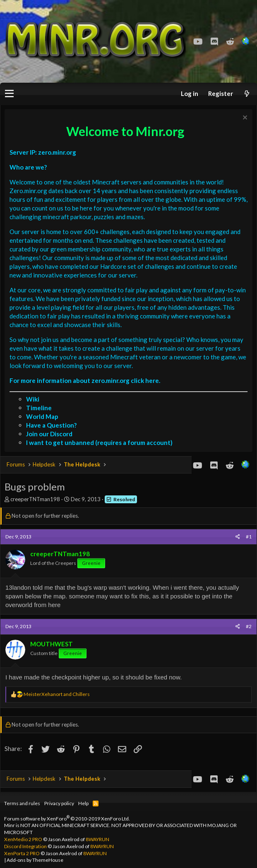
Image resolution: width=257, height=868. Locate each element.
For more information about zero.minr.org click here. (85, 380)
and (57, 694)
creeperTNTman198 (35, 499)
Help (83, 803)
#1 (249, 537)
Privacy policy (59, 803)
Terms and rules (22, 803)
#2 (249, 626)
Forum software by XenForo (67, 819)
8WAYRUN (97, 839)
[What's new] (247, 94)
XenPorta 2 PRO (22, 853)
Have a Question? (51, 425)
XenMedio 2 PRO (23, 839)
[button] (9, 94)
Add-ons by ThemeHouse (35, 860)
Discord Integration (25, 846)
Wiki (33, 399)
